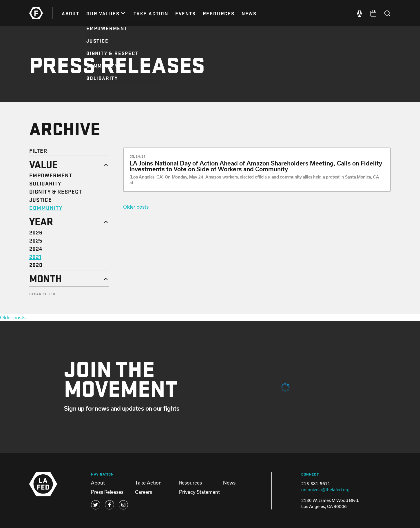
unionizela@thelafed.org (325, 490)
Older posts (136, 207)
